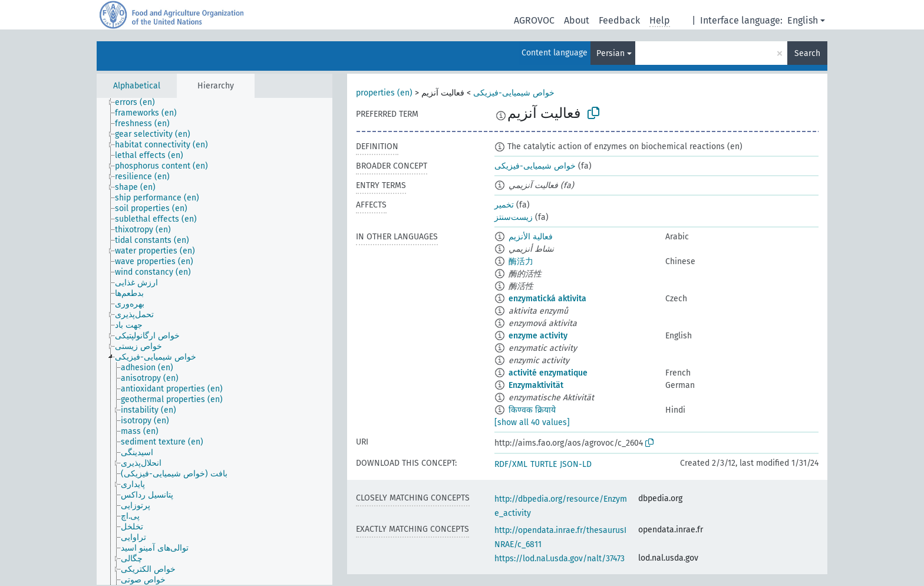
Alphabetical (137, 86)
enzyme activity (538, 336)
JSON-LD (576, 464)
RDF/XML (511, 464)
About (577, 20)
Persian (610, 53)
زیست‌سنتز (514, 217)
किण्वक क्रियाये (532, 410)
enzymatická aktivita (547, 299)
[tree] (214, 341)
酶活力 (521, 261)
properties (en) (384, 93)
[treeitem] (140, 103)
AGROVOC (534, 20)
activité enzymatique (548, 373)
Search (807, 53)
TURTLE (544, 464)
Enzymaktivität (536, 385)
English (803, 20)
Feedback (619, 20)
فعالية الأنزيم (531, 237)
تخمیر (504, 205)
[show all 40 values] (532, 422)
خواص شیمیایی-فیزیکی (514, 93)
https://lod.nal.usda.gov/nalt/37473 (560, 559)
